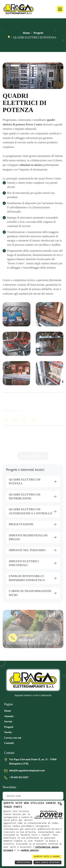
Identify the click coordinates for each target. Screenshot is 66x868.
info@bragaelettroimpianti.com (27, 770)
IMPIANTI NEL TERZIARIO (27, 553)
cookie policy (30, 850)
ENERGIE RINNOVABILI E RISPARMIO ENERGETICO (27, 581)
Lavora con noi (13, 738)
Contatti (9, 743)
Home (26, 33)
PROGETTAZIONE (21, 528)
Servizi (8, 721)
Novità (8, 732)
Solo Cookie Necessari (47, 862)
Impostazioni (23, 862)
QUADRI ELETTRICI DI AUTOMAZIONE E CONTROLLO (31, 514)
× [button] (61, 804)
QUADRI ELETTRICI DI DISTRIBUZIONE (25, 500)
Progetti (38, 33)
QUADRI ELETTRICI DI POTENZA (25, 485)
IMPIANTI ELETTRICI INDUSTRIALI (24, 566)
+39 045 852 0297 (19, 777)
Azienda (9, 716)
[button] (60, 9)
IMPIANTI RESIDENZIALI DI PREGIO (28, 540)
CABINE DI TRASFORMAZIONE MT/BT (30, 596)
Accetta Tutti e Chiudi (47, 857)
